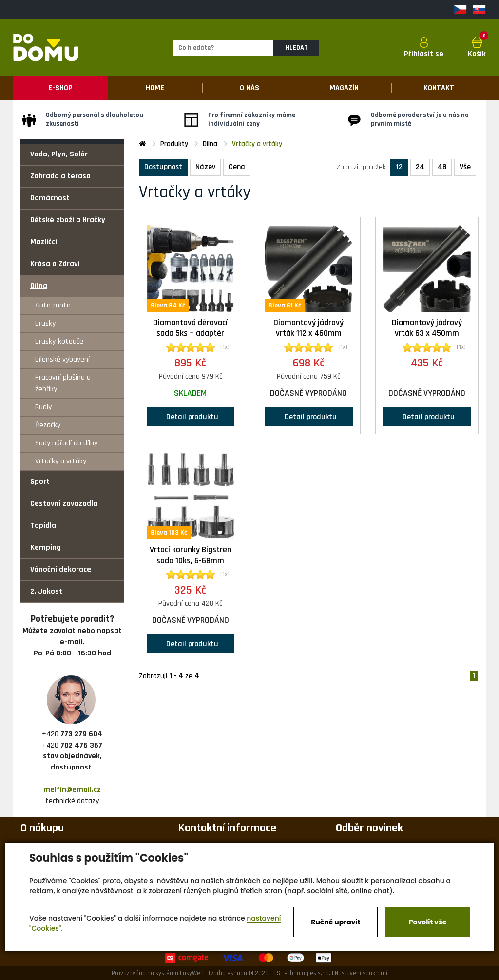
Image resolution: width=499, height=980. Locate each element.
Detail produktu (190, 416)
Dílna (39, 286)
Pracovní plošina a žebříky (63, 383)
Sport (40, 482)
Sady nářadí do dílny (66, 443)
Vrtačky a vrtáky (61, 461)
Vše (465, 167)
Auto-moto (53, 305)
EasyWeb (192, 973)
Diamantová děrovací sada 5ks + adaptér (190, 328)
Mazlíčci (44, 242)
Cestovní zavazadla (64, 504)
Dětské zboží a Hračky (68, 220)
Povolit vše (428, 922)
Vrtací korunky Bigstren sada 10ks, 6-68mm (191, 555)
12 (399, 167)
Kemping (46, 548)
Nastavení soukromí (361, 973)
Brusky (45, 323)
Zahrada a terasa (60, 176)
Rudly (43, 407)
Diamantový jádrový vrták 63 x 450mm (427, 328)
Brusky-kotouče (59, 341)
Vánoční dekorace (61, 569)
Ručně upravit (336, 922)
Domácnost (50, 198)
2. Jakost (46, 591)
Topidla (43, 526)
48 (442, 167)
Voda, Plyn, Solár (59, 154)
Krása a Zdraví (55, 264)
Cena (237, 167)
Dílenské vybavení (62, 359)
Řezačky (48, 425)
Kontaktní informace (227, 828)
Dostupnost (163, 167)
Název (205, 167)
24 (420, 167)
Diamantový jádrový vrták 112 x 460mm (308, 328)
